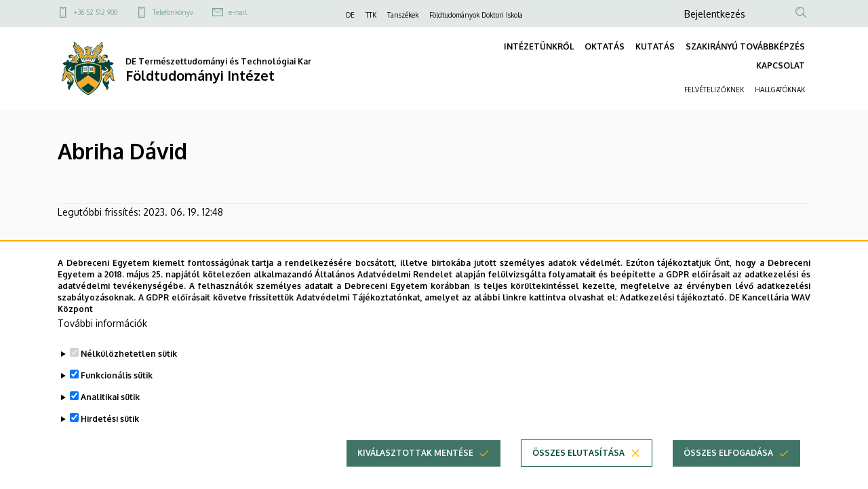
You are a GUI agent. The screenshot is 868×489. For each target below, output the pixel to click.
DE (350, 15)
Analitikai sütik (110, 417)
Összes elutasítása (578, 472)
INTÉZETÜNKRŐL (539, 46)
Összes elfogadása (728, 472)
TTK (371, 15)
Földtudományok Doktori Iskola (476, 15)
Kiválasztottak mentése (415, 472)
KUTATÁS (655, 46)
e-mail (238, 12)
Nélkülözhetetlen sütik (129, 373)
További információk (102, 343)
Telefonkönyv (173, 12)
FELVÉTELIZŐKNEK (714, 90)
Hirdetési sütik (110, 438)
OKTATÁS (605, 46)
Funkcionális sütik (117, 395)
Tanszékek (403, 15)
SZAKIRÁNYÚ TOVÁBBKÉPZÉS (745, 46)
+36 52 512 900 (96, 12)
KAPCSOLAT (781, 65)
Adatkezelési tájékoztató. (673, 317)
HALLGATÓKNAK (780, 90)
